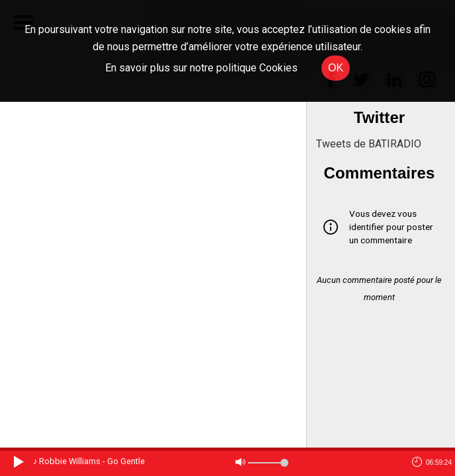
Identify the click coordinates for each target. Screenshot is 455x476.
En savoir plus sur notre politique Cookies (201, 68)
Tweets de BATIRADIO (369, 144)
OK (336, 68)
